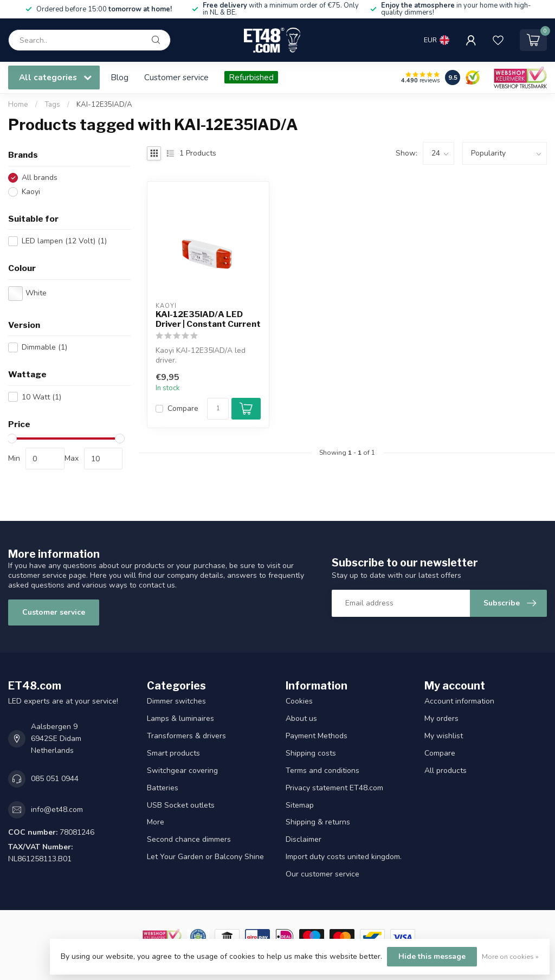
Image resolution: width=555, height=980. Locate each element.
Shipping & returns (318, 822)
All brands (40, 178)
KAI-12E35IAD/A (104, 105)
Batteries (163, 788)
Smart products (173, 753)
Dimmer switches (176, 701)
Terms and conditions (322, 771)
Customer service (176, 77)
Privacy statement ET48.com (334, 788)
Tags (52, 105)
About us (301, 718)
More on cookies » (510, 956)
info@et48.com (57, 810)
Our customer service (322, 874)
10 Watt (41, 397)
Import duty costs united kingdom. (344, 857)
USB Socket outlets (181, 805)
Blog (120, 77)
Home (18, 105)
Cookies (299, 701)
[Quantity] (218, 409)
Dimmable (44, 347)
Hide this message (432, 956)
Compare (183, 408)
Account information (459, 701)
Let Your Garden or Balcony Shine (205, 857)
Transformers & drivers (186, 736)
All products (446, 771)
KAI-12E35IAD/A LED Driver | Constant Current (208, 319)
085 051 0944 (55, 779)
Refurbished (251, 77)
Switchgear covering (182, 771)
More (156, 822)
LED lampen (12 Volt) (64, 241)
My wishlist (444, 736)
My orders (441, 718)
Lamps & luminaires (180, 718)
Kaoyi (31, 192)
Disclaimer (304, 839)
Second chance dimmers (189, 839)
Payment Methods (317, 736)
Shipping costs (311, 753)
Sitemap (300, 805)
